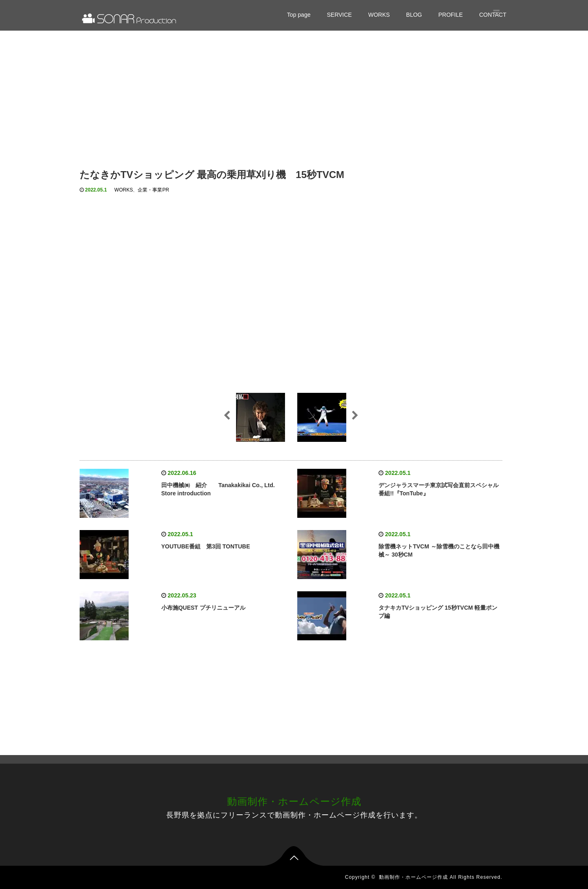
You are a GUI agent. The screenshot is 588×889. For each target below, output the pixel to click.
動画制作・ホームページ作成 (294, 801)
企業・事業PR (153, 190)
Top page (299, 15)
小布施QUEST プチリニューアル (203, 608)
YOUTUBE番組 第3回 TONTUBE (206, 546)
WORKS (379, 15)
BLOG (414, 15)
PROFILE (450, 15)
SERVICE (339, 15)
